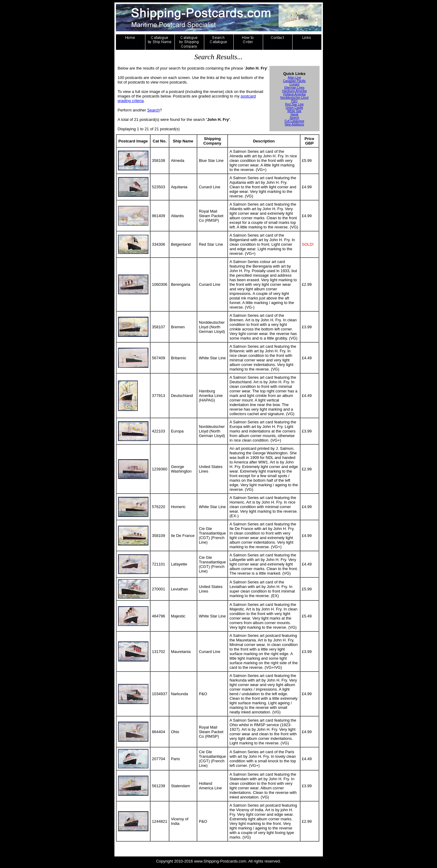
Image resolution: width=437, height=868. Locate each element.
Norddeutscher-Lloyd (295, 98)
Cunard (295, 84)
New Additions (294, 124)
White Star (295, 111)
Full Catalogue (294, 121)
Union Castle (294, 108)
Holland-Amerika (294, 94)
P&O (294, 101)
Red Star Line (294, 104)
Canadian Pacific (294, 81)
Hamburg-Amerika (294, 91)
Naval (294, 114)
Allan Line (294, 78)
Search (153, 110)
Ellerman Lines (294, 88)
